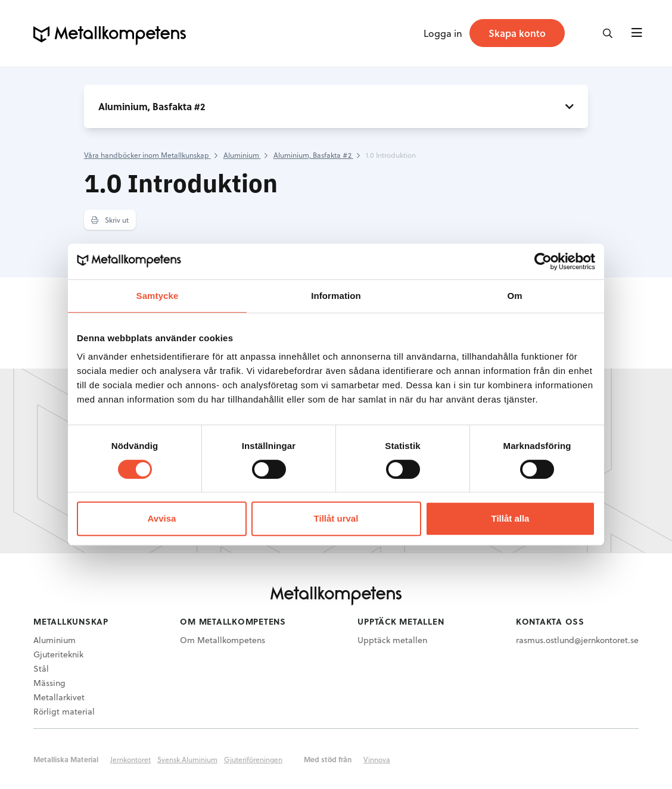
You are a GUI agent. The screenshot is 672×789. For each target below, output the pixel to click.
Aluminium (55, 640)
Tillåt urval (336, 518)
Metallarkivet (59, 697)
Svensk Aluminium (187, 759)
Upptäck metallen (392, 640)
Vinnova (377, 759)
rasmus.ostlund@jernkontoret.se (577, 640)
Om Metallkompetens (223, 640)
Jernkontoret (130, 759)
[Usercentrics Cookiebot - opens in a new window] (543, 261)
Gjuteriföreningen (253, 759)
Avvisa (162, 518)
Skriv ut (110, 220)
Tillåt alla (511, 518)
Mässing (49, 683)
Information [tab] (336, 296)
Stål (41, 668)
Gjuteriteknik (58, 654)
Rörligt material (64, 711)
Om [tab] (514, 296)
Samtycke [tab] (158, 296)
